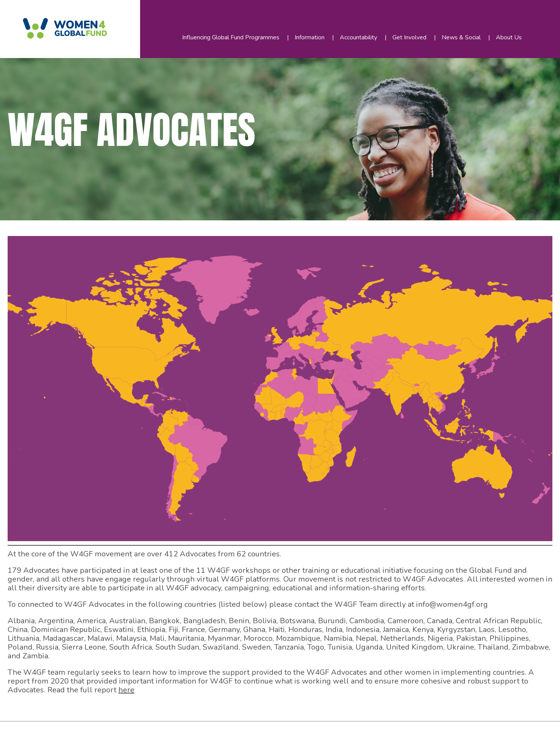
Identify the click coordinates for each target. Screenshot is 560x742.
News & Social (461, 37)
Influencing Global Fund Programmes (231, 37)
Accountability (358, 37)
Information (310, 37)
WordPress (175, 730)
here (126, 690)
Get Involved (409, 37)
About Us (509, 37)
